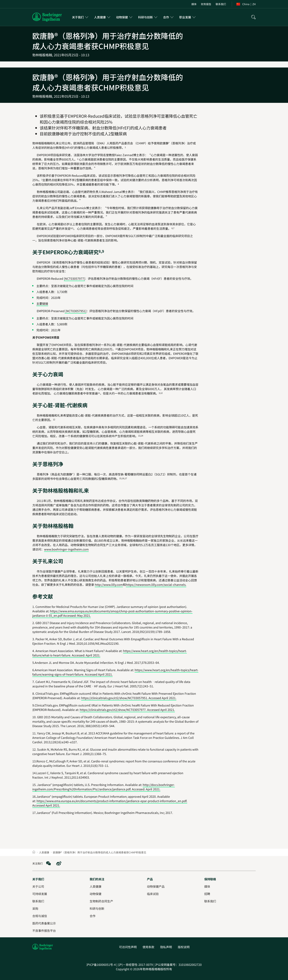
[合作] (93, 916)
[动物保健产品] (156, 886)
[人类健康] (96, 886)
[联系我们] (210, 901)
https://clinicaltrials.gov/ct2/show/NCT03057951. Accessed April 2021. (129, 698)
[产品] (150, 879)
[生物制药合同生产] (101, 901)
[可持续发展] (40, 894)
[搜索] (253, 17)
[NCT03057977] (74, 278)
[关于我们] (38, 879)
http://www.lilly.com (109, 585)
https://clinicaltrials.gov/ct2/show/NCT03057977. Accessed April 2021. (127, 710)
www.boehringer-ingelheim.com (66, 549)
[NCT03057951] (75, 311)
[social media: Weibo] (59, 863)
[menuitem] (194, 4)
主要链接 (42, 303)
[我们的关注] (97, 879)
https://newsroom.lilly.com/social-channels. (156, 585)
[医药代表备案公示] (44, 923)
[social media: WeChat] (48, 863)
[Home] (34, 852)
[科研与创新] (97, 908)
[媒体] (207, 886)
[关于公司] (38, 886)
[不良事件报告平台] (44, 931)
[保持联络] (210, 879)
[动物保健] (96, 894)
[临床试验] (153, 894)
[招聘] (207, 894)
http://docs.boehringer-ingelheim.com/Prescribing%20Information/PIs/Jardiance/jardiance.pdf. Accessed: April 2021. (104, 787)
